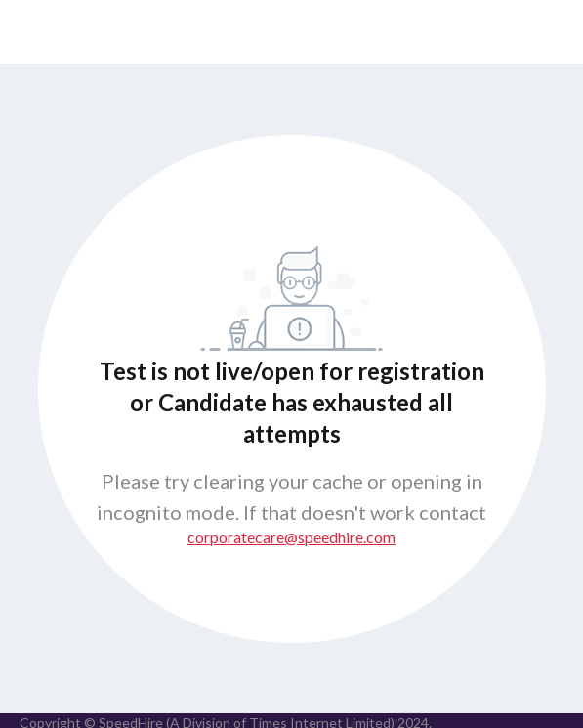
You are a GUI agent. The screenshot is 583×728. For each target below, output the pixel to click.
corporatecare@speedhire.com (291, 537)
